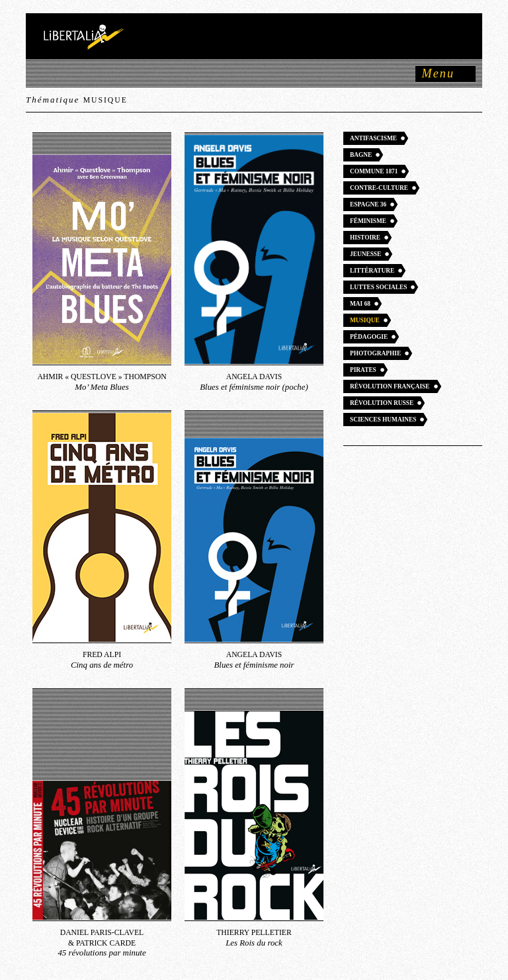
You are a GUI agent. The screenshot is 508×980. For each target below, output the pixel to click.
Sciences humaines (383, 420)
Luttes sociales (378, 287)
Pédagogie (369, 337)
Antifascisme (373, 138)
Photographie (375, 353)
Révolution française (390, 386)
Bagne (361, 155)
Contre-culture (379, 188)
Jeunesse (365, 254)
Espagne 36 (368, 204)
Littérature (372, 271)
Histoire (365, 238)
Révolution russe (382, 403)
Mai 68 (360, 304)
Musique (365, 320)
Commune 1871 (374, 171)
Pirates (363, 370)
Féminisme (368, 221)
